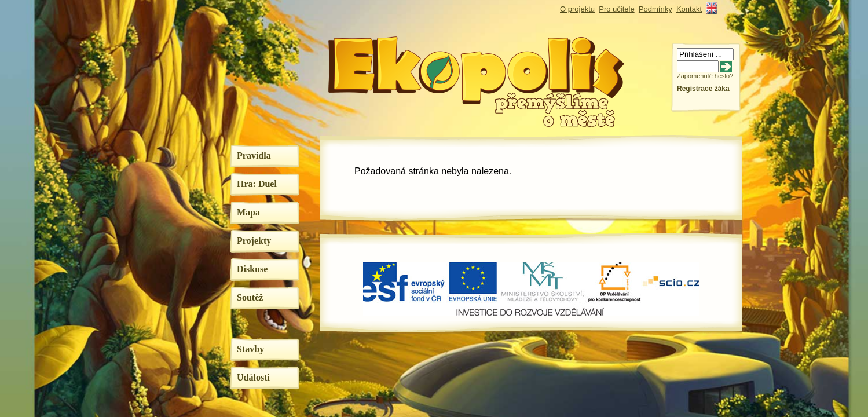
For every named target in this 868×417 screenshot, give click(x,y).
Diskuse (252, 269)
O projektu (577, 9)
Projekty (254, 241)
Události (253, 377)
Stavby (250, 349)
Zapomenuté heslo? (705, 76)
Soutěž (250, 297)
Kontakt (689, 9)
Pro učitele (616, 9)
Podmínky (655, 9)
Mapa (248, 212)
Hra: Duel (257, 184)
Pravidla (254, 156)
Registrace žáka (703, 89)
